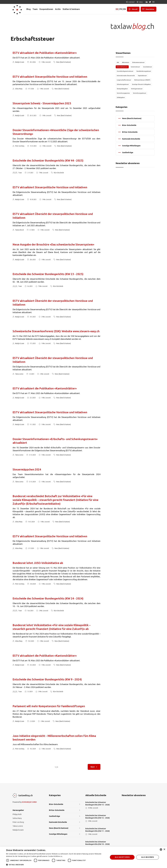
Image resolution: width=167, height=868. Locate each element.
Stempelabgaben (122, 89)
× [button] (164, 849)
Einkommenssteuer (138, 62)
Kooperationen (46, 9)
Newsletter (150, 9)
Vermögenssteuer (137, 89)
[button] (56, 865)
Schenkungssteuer (123, 84)
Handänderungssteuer (144, 71)
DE (117, 9)
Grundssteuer (148, 67)
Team (35, 9)
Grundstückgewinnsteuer (125, 71)
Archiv (58, 9)
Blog (29, 9)
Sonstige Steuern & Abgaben (141, 84)
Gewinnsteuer (135, 67)
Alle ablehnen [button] (148, 857)
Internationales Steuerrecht (126, 76)
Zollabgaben (121, 97)
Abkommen (126, 62)
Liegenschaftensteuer (124, 80)
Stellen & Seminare (71, 9)
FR (121, 9)
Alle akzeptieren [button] (122, 857)
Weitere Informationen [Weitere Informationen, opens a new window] (71, 856)
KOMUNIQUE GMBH (29, 802)
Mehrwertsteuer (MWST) (142, 80)
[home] (17, 9)
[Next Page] (94, 767)
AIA (118, 62)
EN (125, 9)
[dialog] (83, 857)
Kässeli (135, 9)
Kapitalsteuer (142, 76)
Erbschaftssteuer (122, 67)
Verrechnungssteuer (140, 93)
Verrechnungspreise (123, 93)
